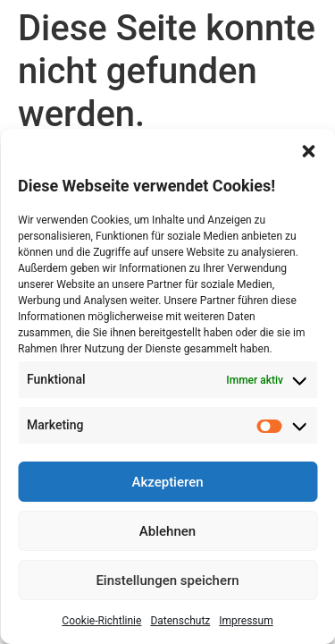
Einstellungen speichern (167, 580)
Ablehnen (167, 531)
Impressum (246, 621)
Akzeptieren (167, 482)
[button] (308, 151)
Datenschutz (180, 621)
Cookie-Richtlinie (101, 621)
